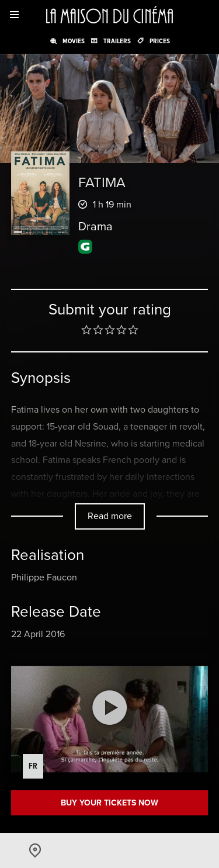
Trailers (117, 41)
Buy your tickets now (109, 803)
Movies (74, 41)
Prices (160, 41)
